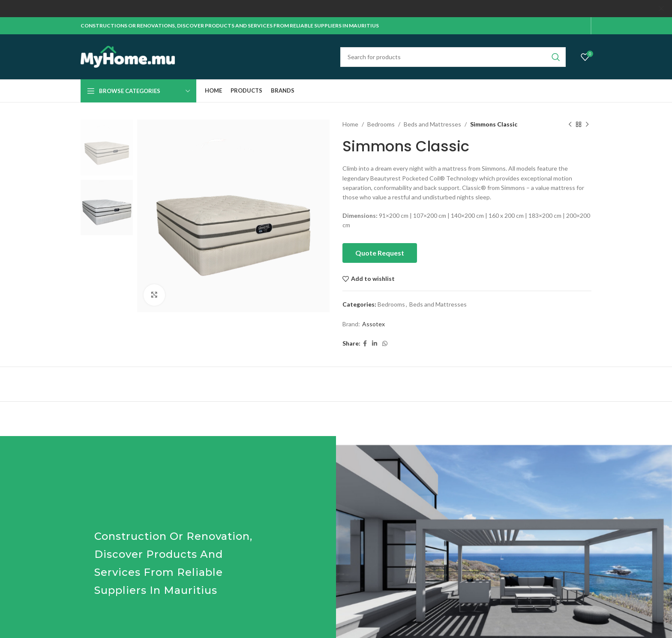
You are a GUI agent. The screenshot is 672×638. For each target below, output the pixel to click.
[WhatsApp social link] (385, 344)
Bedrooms (381, 124)
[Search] (453, 57)
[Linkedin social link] (375, 344)
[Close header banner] (661, 9)
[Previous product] (570, 124)
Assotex (373, 324)
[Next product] (587, 124)
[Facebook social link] (365, 344)
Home (350, 124)
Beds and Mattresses (432, 124)
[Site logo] (128, 56)
